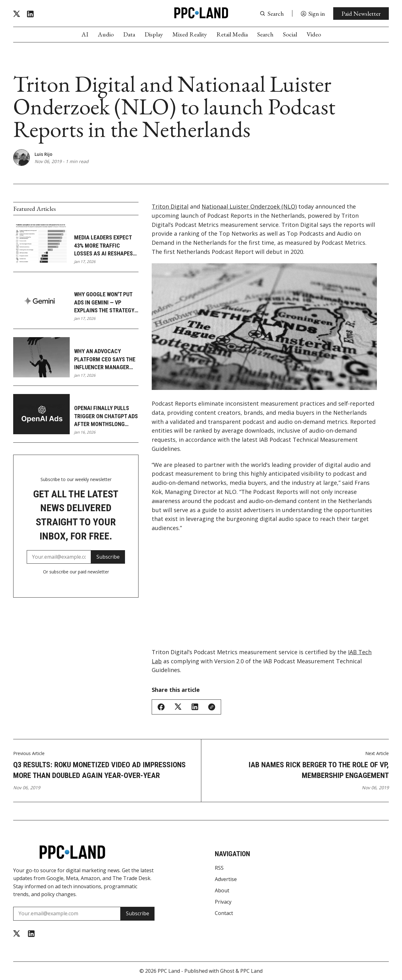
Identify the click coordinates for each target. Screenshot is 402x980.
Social (290, 34)
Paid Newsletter (361, 14)
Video (314, 34)
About (222, 890)
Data (129, 34)
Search (265, 34)
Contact (224, 913)
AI (85, 34)
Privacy (223, 902)
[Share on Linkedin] (195, 707)
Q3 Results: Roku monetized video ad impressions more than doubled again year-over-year (99, 770)
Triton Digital (170, 206)
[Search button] (272, 14)
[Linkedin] (30, 14)
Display (154, 34)
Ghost (227, 971)
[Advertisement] (264, 594)
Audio (106, 34)
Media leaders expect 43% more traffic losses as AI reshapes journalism (103, 246)
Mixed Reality (190, 34)
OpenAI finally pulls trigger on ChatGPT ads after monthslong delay (106, 416)
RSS (219, 868)
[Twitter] (17, 14)
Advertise (226, 879)
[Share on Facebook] (161, 707)
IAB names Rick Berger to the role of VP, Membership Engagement (319, 770)
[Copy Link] (212, 707)
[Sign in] (313, 14)
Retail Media (232, 34)
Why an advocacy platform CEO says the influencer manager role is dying (105, 359)
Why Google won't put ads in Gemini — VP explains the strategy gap (104, 303)
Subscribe (108, 557)
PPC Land (169, 971)
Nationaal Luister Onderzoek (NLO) (249, 206)
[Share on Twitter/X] (178, 707)
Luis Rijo (43, 154)
